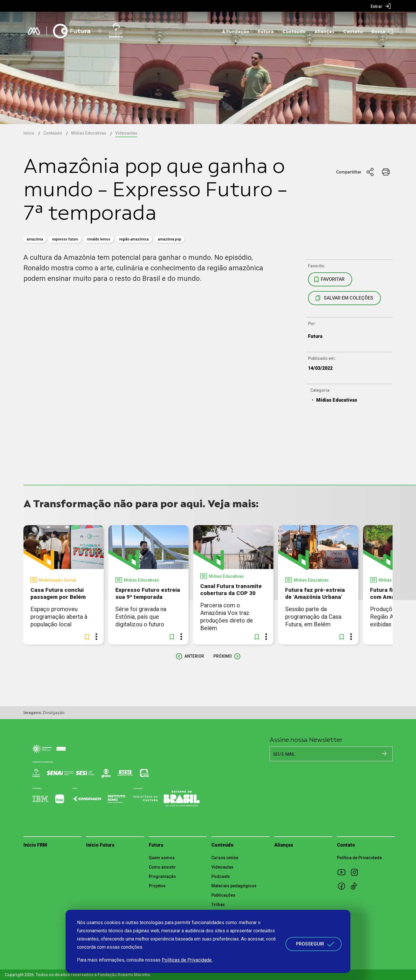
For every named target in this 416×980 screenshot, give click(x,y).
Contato (353, 32)
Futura (266, 32)
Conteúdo (294, 32)
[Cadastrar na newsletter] (384, 754)
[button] (87, 637)
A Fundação (236, 32)
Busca (378, 32)
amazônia (35, 239)
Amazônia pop (170, 239)
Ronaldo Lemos (99, 239)
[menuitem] (381, 6)
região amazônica (134, 239)
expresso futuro (65, 239)
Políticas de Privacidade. (187, 960)
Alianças (324, 32)
